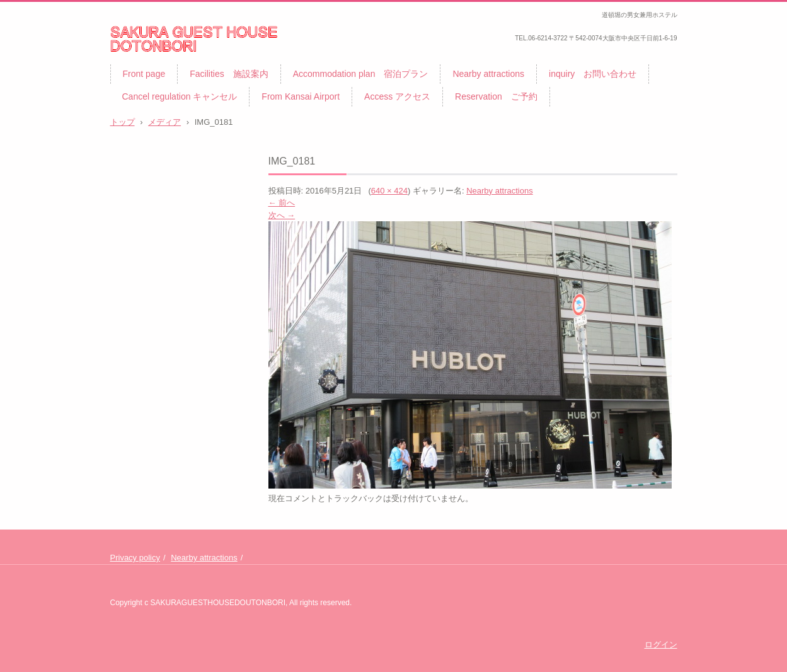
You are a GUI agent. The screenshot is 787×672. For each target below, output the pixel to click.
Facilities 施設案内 (229, 74)
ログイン (661, 645)
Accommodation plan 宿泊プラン (361, 74)
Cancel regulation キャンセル (180, 96)
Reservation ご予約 (496, 96)
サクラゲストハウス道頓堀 (178, 61)
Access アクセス (397, 96)
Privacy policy (135, 558)
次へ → (282, 215)
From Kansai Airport (301, 96)
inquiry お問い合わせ (593, 74)
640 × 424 (389, 191)
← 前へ (282, 203)
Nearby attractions (488, 74)
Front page (144, 74)
